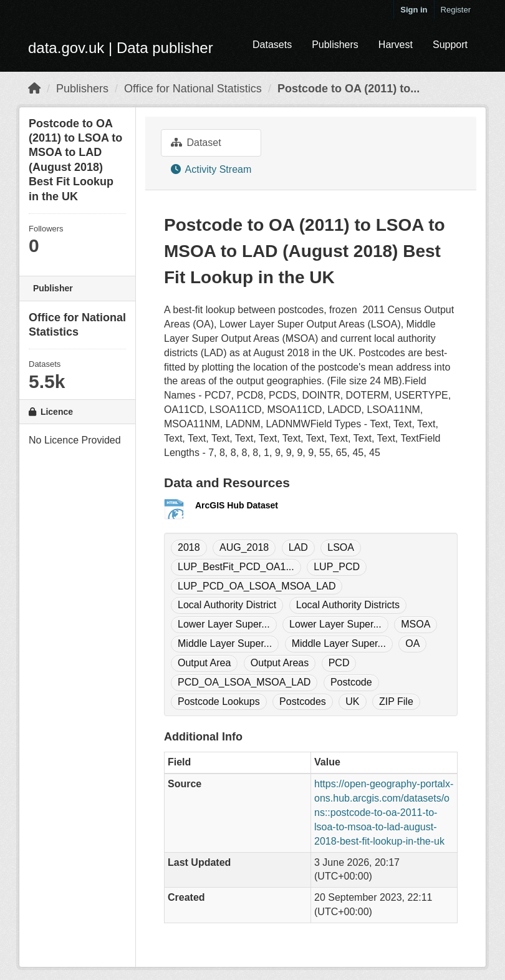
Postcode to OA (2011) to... (349, 89)
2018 (189, 547)
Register (456, 10)
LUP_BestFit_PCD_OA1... (236, 567)
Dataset (196, 143)
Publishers (335, 45)
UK (352, 701)
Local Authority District (227, 605)
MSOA (416, 624)
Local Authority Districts (348, 605)
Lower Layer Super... (224, 624)
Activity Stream (211, 169)
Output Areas (280, 663)
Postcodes (303, 701)
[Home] (34, 89)
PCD (339, 663)
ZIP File (396, 701)
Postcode (351, 682)
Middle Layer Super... (225, 643)
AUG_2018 (244, 547)
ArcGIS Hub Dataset (237, 505)
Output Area (204, 663)
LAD (298, 547)
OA (412, 643)
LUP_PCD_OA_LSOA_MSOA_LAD (257, 586)
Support (450, 45)
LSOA (341, 547)
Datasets (272, 45)
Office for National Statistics (193, 89)
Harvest (396, 45)
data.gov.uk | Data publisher (121, 48)
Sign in (414, 10)
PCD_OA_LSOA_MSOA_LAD (244, 682)
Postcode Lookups (219, 701)
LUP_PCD (337, 567)
